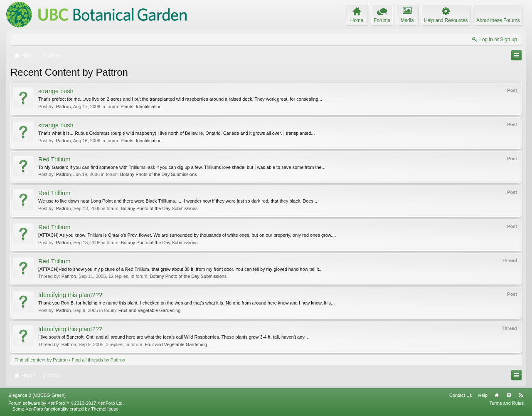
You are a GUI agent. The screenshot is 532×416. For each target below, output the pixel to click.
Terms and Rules (506, 403)
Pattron (63, 106)
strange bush (56, 91)
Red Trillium (54, 159)
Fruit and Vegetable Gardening (150, 310)
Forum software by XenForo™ (66, 403)
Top (509, 395)
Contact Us (461, 395)
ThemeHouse (105, 409)
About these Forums (498, 20)
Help (483, 395)
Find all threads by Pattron (99, 360)
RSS (521, 395)
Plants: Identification (141, 106)
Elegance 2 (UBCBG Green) (37, 395)
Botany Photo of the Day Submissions (159, 174)
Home (497, 395)
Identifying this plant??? (70, 295)
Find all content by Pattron (41, 360)
